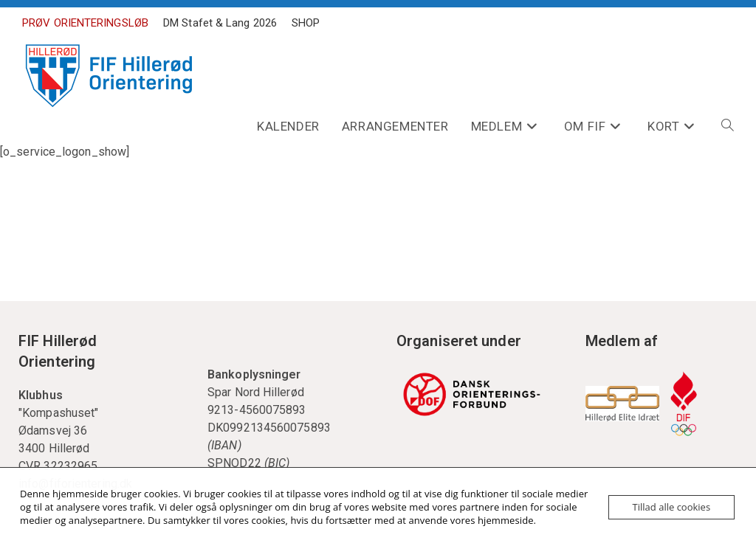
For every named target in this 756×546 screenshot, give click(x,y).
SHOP (306, 23)
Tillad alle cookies (672, 507)
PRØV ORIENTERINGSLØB (85, 23)
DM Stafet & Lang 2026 (220, 23)
